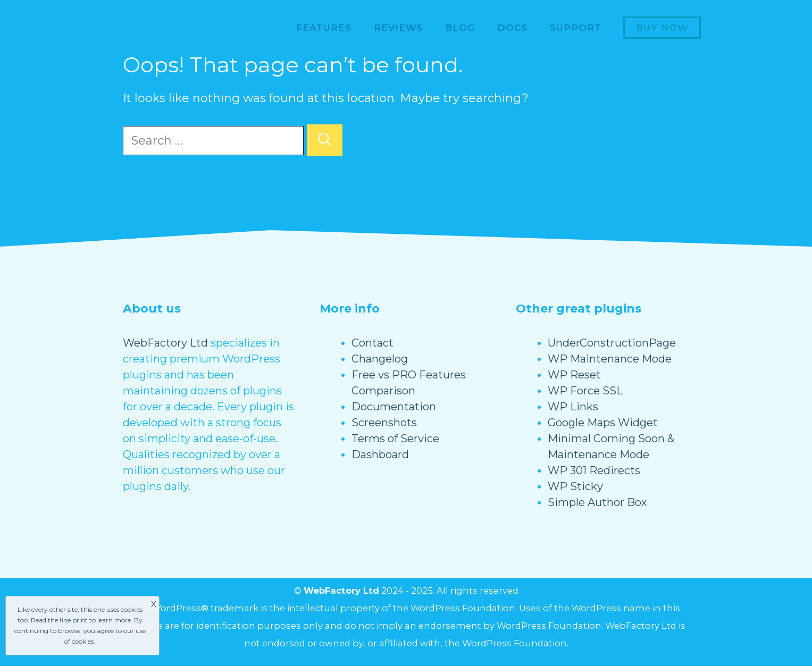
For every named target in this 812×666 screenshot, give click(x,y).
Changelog (380, 359)
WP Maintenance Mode (610, 359)
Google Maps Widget (603, 423)
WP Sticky (575, 486)
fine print (74, 620)
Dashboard (380, 454)
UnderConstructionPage (612, 343)
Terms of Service (395, 439)
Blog (460, 28)
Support (576, 28)
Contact (372, 343)
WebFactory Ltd (165, 343)
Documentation (394, 407)
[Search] (325, 140)
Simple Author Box (597, 502)
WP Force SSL (585, 391)
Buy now (662, 28)
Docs (512, 28)
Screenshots (384, 423)
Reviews (398, 28)
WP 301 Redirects (594, 470)
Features (324, 28)
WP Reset (574, 375)
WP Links (573, 407)
